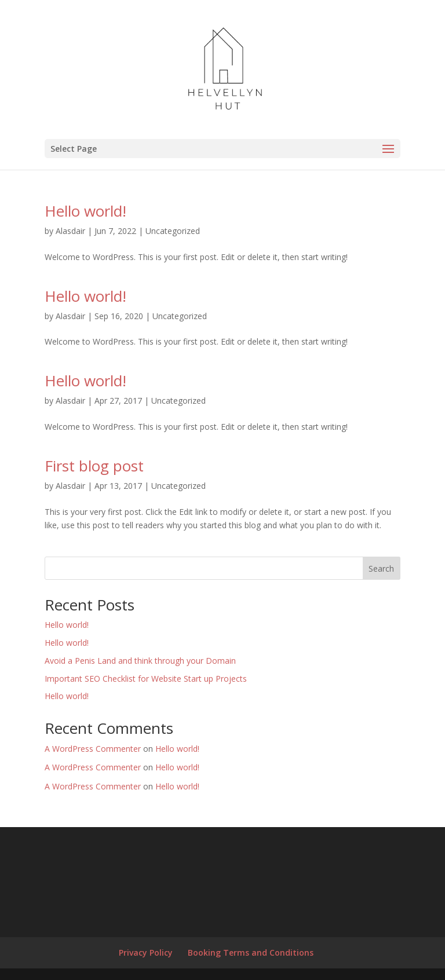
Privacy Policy (146, 952)
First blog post (94, 466)
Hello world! (85, 211)
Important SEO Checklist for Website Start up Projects (146, 679)
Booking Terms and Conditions (251, 952)
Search (381, 568)
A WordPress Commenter (93, 749)
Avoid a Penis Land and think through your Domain (140, 661)
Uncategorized (173, 231)
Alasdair (70, 231)
